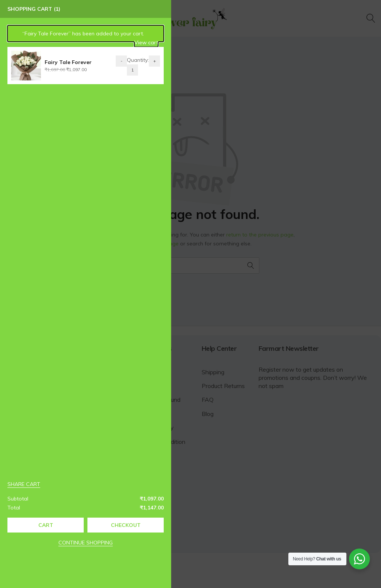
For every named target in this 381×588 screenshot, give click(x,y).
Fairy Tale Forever (58, 62)
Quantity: (128, 60)
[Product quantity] (122, 70)
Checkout (115, 525)
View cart (136, 42)
